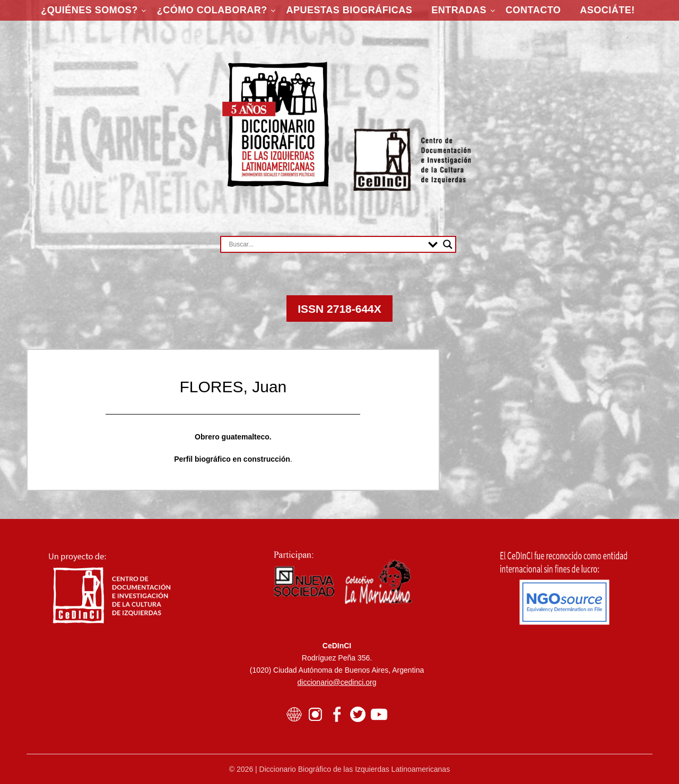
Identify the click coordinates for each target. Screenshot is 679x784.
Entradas (459, 10)
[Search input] (326, 244)
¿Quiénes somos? (89, 10)
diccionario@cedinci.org (337, 682)
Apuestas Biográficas (350, 10)
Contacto (533, 10)
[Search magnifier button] (448, 244)
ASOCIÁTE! (607, 10)
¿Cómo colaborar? (212, 10)
